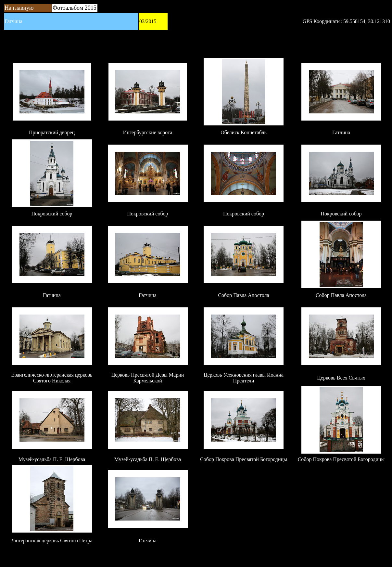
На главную (19, 8)
